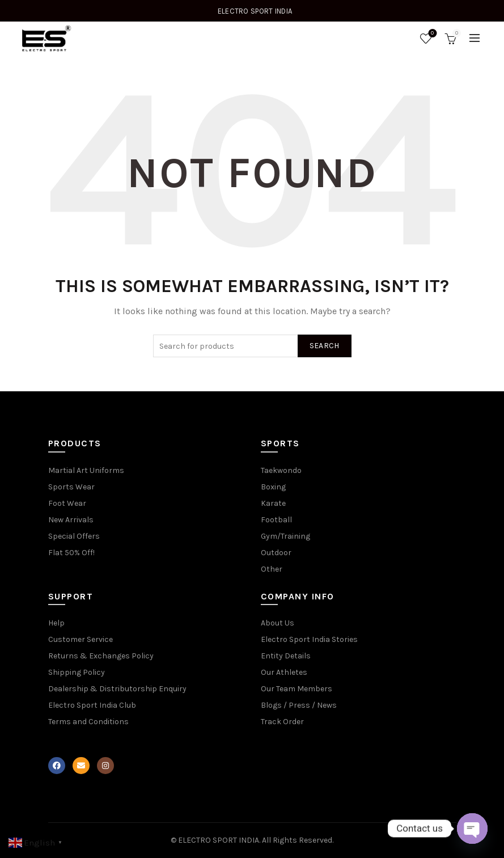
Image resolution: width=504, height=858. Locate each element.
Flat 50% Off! (71, 553)
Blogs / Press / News (299, 705)
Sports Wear (71, 487)
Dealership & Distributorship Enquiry (117, 689)
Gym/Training (285, 536)
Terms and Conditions (88, 722)
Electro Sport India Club (92, 705)
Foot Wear (67, 503)
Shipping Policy (77, 672)
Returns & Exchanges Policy (101, 656)
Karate (273, 503)
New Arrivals (71, 520)
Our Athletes (284, 672)
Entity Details (286, 656)
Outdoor (276, 553)
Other (272, 569)
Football (276, 520)
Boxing (273, 487)
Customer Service (81, 639)
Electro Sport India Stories (309, 639)
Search (325, 346)
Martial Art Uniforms (86, 470)
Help (56, 623)
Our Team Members (297, 689)
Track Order (282, 722)
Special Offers (74, 536)
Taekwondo (281, 470)
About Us (278, 623)
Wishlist (431, 34)
